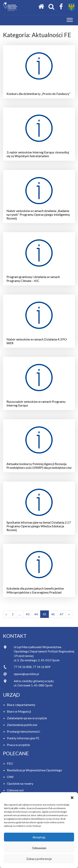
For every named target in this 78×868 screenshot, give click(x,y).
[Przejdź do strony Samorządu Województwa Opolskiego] (71, 7)
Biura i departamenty (21, 705)
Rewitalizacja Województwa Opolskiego (34, 770)
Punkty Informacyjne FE (23, 738)
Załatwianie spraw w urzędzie (27, 718)
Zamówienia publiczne (22, 725)
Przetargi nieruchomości (23, 731)
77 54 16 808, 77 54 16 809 (32, 667)
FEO (10, 763)
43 (28, 614)
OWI (10, 777)
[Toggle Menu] (70, 20)
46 (53, 614)
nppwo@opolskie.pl (26, 674)
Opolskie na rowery (20, 783)
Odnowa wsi (15, 790)
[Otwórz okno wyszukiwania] (51, 7)
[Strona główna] (41, 7)
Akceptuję (39, 837)
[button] (72, 797)
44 (36, 614)
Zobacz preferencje (39, 859)
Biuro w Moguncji (19, 711)
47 (61, 614)
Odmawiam (39, 848)
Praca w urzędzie (18, 745)
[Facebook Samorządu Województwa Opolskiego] (61, 7)
